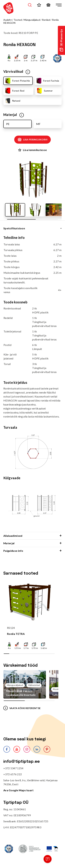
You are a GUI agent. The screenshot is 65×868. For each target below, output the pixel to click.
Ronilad (46, 20)
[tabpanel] (32, 384)
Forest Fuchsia (47, 81)
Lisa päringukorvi (33, 140)
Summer (44, 91)
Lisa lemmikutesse (32, 150)
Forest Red (14, 91)
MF (38, 124)
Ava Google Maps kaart (19, 790)
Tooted (18, 20)
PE (8, 124)
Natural (12, 101)
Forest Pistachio (17, 81)
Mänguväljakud (32, 20)
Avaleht (8, 20)
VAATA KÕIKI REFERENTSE (22, 708)
